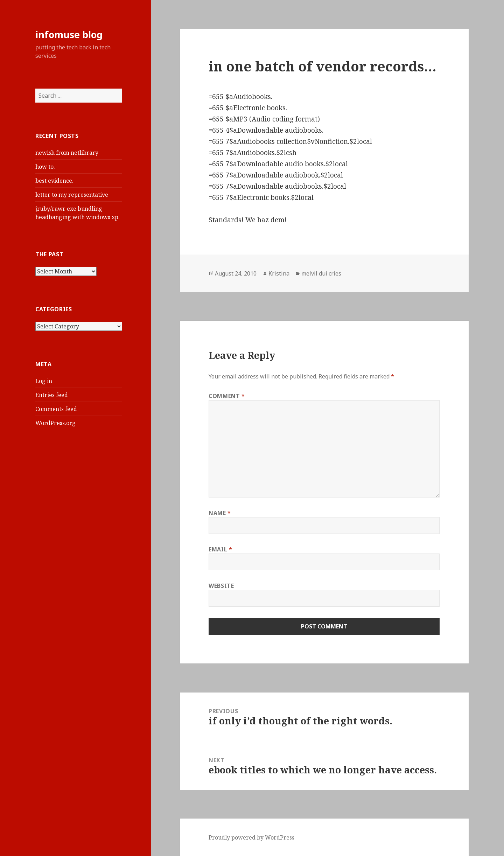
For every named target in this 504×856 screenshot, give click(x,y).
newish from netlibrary (67, 153)
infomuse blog (69, 34)
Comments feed (56, 409)
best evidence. (54, 181)
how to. (45, 167)
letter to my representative (72, 195)
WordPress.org (55, 423)
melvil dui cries (321, 273)
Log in (44, 381)
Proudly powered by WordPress (251, 837)
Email (220, 549)
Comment (227, 396)
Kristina (279, 273)
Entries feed (52, 395)
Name (220, 513)
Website (221, 586)
